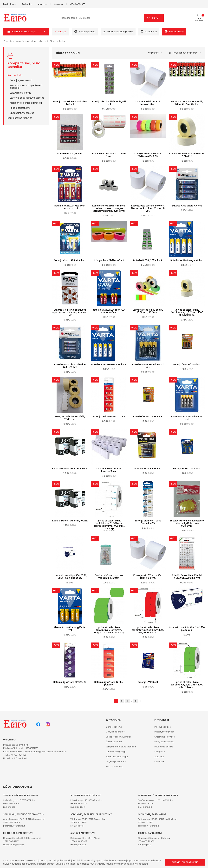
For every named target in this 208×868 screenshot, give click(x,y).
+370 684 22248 (12, 822)
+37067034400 (19, 755)
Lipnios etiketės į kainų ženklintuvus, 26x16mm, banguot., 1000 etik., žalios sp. (109, 630)
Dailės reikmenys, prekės (119, 737)
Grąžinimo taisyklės (165, 737)
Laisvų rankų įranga (21, 93)
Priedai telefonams (20, 108)
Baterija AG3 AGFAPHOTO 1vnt (109, 417)
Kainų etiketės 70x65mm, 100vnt (70, 521)
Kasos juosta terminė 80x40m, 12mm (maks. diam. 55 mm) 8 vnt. (148, 208)
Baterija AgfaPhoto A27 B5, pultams (109, 683)
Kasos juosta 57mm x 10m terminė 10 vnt (109, 470)
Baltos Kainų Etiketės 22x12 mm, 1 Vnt (109, 155)
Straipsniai (149, 32)
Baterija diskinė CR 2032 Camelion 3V (148, 522)
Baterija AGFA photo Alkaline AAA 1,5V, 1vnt (70, 366)
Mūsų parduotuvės (164, 742)
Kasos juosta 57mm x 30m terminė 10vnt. (148, 577)
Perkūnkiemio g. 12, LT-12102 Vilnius (155, 800)
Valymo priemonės (116, 762)
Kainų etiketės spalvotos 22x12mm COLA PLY (148, 155)
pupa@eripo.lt (78, 807)
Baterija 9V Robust (148, 682)
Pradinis (8, 41)
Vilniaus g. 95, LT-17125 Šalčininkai (88, 819)
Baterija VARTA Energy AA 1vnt (187, 260)
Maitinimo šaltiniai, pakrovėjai (26, 103)
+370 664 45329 (79, 841)
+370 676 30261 (146, 803)
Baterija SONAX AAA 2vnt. (187, 469)
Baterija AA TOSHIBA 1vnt (148, 469)
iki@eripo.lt (9, 807)
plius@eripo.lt (145, 807)
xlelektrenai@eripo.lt (14, 845)
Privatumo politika (164, 747)
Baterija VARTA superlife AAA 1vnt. (187, 418)
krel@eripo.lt (77, 826)
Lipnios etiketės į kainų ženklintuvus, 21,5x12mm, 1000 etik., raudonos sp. (148, 630)
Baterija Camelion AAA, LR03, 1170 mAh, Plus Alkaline (187, 103)
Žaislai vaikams (114, 742)
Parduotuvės (9, 4)
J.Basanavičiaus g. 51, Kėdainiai (154, 838)
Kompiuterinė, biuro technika (31, 41)
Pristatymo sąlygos (164, 732)
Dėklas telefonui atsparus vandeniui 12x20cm (109, 577)
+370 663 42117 (11, 841)
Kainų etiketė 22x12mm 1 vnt (109, 260)
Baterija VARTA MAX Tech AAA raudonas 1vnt (109, 311)
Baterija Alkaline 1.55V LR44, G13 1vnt (109, 103)
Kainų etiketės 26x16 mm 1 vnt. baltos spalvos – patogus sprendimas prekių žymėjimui (109, 208)
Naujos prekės (85, 32)
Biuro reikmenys (114, 727)
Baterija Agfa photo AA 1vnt (187, 206)
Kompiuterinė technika (20, 118)
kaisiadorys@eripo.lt (148, 826)
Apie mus (43, 4)
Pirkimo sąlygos (163, 727)
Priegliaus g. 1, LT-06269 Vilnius (86, 800)
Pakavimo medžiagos (117, 757)
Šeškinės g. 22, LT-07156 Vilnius (19, 800)
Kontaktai (59, 4)
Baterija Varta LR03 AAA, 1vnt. (70, 260)
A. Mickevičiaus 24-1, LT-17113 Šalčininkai (24, 819)
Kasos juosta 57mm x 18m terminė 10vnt (148, 103)
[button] (26, 32)
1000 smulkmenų (114, 767)
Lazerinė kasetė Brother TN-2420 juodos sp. (187, 629)
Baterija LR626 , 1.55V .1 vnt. (148, 260)
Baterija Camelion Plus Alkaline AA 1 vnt (70, 103)
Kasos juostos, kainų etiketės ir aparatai (26, 87)
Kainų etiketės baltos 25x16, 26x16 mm (70, 418)
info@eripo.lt (21, 758)
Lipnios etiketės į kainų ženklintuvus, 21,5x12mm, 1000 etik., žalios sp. (187, 685)
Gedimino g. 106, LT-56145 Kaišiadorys (157, 819)
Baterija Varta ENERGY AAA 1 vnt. (109, 365)
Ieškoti (156, 18)
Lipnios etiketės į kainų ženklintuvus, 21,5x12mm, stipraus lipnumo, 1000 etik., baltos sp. (109, 525)
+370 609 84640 (12, 803)
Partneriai (27, 4)
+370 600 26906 (146, 841)
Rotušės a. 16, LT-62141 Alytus (85, 838)
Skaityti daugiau (139, 864)
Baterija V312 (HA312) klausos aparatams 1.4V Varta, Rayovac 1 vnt (70, 312)
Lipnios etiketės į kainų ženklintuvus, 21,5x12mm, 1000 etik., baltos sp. (187, 312)
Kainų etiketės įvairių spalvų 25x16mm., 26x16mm (148, 311)
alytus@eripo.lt (78, 845)
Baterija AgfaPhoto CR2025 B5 (70, 682)
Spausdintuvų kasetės (22, 113)
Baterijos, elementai (21, 80)
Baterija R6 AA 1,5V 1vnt (70, 154)
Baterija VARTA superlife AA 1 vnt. (148, 366)
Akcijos (61, 32)
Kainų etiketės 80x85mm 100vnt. (70, 469)
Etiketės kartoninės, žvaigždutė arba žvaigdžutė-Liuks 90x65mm (187, 523)
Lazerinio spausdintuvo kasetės (27, 98)
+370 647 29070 (78, 4)
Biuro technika (58, 41)
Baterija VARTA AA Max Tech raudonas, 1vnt (70, 207)
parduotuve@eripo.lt (14, 826)
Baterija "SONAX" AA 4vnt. (187, 365)
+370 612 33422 (146, 822)
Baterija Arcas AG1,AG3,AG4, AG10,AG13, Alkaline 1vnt (187, 577)
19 (136, 701)
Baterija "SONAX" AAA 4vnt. (148, 417)
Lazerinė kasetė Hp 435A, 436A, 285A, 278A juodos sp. (70, 577)
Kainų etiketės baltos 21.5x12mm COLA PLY (187, 155)
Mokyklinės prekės (115, 732)
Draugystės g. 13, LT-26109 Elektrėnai (22, 838)
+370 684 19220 (78, 822)
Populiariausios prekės (118, 32)
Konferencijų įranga (116, 752)
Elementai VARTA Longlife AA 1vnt (70, 629)
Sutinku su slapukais (185, 862)
